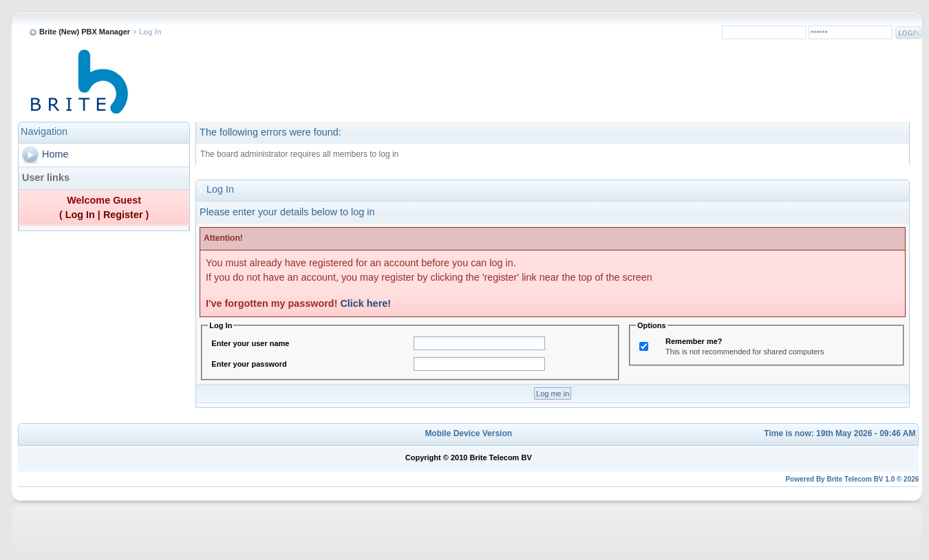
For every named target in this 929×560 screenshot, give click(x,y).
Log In (80, 215)
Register (123, 215)
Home (55, 154)
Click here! (365, 303)
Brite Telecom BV (855, 479)
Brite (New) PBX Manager (85, 32)
